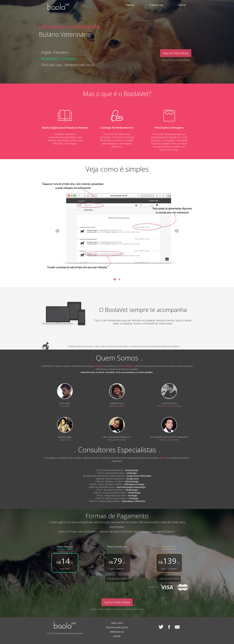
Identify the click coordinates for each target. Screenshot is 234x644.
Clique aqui (164, 458)
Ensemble (98, 366)
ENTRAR (117, 636)
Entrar (182, 5)
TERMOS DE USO (117, 632)
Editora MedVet (126, 366)
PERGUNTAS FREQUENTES (117, 628)
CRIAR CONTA (117, 623)
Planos (130, 5)
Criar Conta (156, 5)
